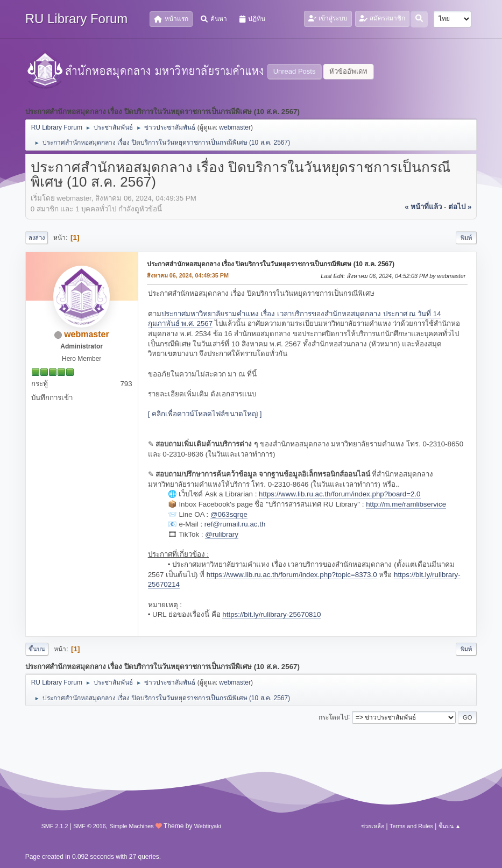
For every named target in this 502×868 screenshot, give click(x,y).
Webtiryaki (208, 826)
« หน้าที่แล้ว (423, 207)
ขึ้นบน (37, 649)
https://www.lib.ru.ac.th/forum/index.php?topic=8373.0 (292, 575)
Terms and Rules (411, 826)
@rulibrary (222, 534)
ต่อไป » (460, 207)
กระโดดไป (333, 717)
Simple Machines (132, 826)
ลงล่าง (37, 238)
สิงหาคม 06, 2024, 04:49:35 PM (188, 275)
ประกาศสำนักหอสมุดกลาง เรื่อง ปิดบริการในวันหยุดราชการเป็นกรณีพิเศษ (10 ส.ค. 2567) (271, 264)
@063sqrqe (229, 514)
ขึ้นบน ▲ (450, 826)
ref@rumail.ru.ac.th (235, 524)
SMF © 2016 (90, 826)
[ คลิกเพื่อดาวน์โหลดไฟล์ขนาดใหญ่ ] (205, 414)
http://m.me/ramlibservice (406, 504)
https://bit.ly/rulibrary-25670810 (271, 614)
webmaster (235, 127)
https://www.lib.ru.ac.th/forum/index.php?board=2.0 (340, 494)
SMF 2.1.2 (55, 826)
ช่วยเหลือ (373, 826)
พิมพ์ (466, 238)
